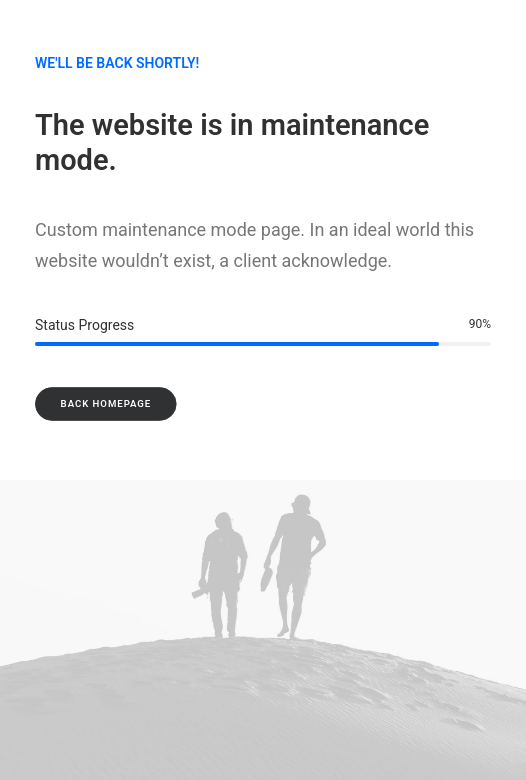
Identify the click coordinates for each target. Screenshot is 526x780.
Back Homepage (106, 403)
